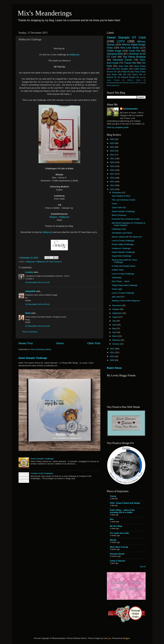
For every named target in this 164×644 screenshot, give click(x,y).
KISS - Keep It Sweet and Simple (125, 503)
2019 (112, 166)
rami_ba (107, 638)
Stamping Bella (115, 54)
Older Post (94, 343)
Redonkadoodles (113, 83)
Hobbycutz (74, 55)
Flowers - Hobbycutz (59, 217)
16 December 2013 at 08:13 (37, 304)
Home (60, 343)
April (115, 332)
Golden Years (118, 270)
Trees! (114, 204)
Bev (112, 519)
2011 (112, 352)
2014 (112, 185)
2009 (112, 360)
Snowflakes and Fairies (122, 233)
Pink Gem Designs (120, 69)
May (114, 328)
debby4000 (30, 291)
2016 (112, 178)
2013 (112, 189)
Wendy (113, 540)
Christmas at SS (127, 83)
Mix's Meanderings (45, 13)
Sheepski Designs (128, 77)
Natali (28, 313)
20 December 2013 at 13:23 (37, 326)
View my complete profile (118, 127)
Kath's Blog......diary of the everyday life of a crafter (122, 511)
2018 (112, 170)
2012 (112, 349)
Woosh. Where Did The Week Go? (127, 237)
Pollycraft (125, 72)
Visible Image (114, 51)
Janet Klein (123, 66)
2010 (112, 356)
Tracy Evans (140, 72)
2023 (112, 151)
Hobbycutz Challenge (121, 248)
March (115, 336)
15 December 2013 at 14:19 (37, 282)
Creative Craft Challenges (42, 473)
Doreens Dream (117, 554)
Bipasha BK (112, 77)
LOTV (121, 41)
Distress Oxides (134, 80)
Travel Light (117, 289)
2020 (112, 162)
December (117, 193)
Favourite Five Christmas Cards (126, 219)
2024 (112, 147)
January (116, 344)
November (117, 305)
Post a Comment (30, 332)
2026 (112, 139)
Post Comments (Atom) (41, 349)
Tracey (113, 496)
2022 (112, 155)
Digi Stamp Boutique (134, 57)
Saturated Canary (123, 60)
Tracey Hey (130, 63)
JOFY (138, 83)
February (117, 340)
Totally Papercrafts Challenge (125, 285)
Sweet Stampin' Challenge (33, 358)
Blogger (126, 638)
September (117, 313)
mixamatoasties (130, 109)
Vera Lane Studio (130, 48)
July (114, 321)
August (116, 317)
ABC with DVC (118, 297)
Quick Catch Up (119, 207)
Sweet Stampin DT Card (126, 37)
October (116, 309)
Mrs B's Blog (116, 526)
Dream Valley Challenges (123, 244)
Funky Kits (135, 51)
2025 (112, 143)
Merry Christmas (119, 215)
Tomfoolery (117, 278)
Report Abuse (114, 368)
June (115, 325)
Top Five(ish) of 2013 (121, 196)
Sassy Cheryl (140, 66)
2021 (112, 159)
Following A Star (119, 229)
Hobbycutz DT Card (45, 262)
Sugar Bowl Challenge (122, 256)
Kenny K (58, 262)
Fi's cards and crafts (120, 533)
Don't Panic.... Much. (121, 281)
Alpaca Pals (137, 74)
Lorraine (29, 272)
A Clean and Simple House (123, 266)
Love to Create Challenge (123, 241)
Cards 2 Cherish (118, 561)
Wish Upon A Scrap (119, 547)
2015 (112, 182)
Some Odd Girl (119, 74)
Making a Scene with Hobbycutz (126, 301)
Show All (143, 567)
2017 (112, 174)
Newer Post (26, 343)
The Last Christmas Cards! (123, 200)
